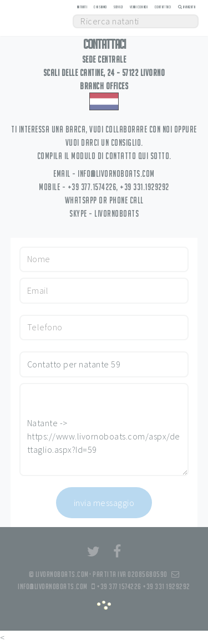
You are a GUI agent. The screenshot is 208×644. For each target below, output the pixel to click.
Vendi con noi (139, 7)
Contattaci (163, 7)
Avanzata (187, 7)
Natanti (82, 7)
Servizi (118, 7)
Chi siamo (100, 7)
